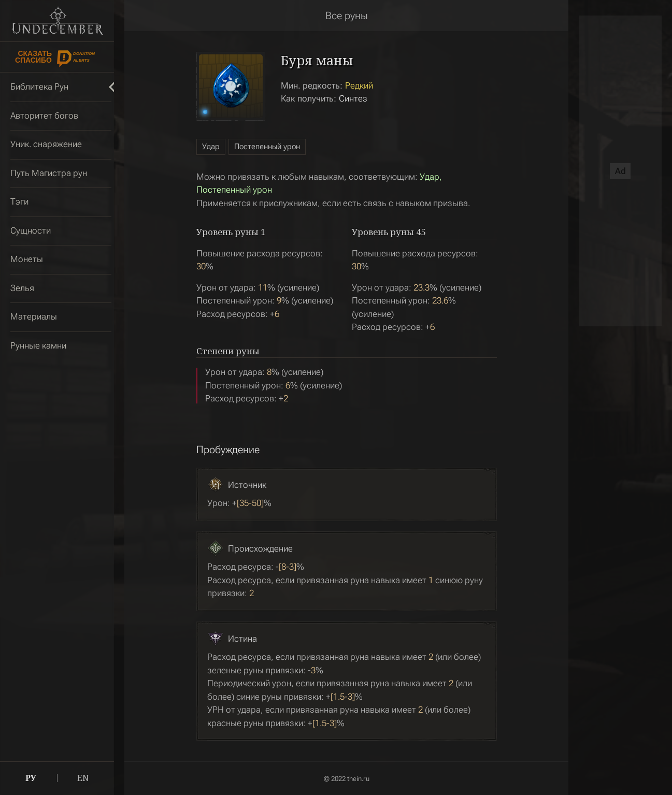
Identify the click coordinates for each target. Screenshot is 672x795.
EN (83, 778)
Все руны (347, 16)
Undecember (57, 21)
